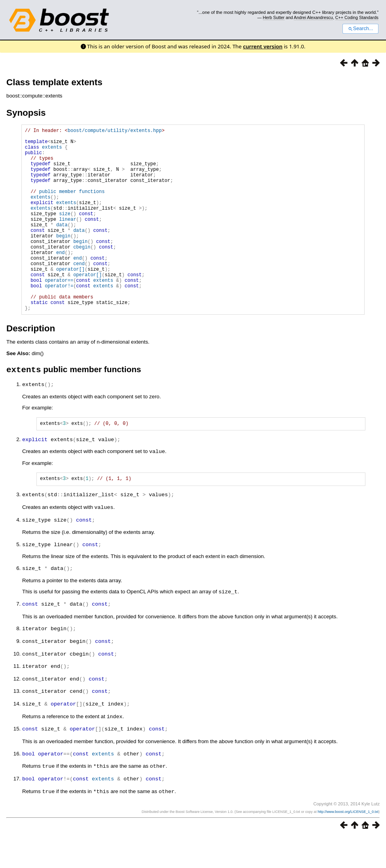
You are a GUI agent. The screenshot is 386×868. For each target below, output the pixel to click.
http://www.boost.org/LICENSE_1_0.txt (348, 843)
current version (263, 46)
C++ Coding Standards (357, 17)
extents (52, 152)
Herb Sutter (274, 17)
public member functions (72, 206)
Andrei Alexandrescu (313, 17)
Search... (360, 29)
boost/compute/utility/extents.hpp (115, 131)
